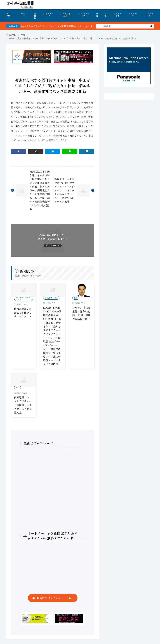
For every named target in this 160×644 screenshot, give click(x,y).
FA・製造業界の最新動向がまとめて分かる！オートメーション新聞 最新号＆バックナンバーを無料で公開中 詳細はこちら (66, 26)
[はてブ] (53, 151)
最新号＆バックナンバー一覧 (54, 598)
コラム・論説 (117, 15)
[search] (151, 26)
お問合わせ (150, 15)
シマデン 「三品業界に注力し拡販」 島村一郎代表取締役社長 (81, 313)
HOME (9, 15)
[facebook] (19, 151)
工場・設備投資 (65, 15)
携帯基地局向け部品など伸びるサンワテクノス (23, 313)
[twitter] (36, 151)
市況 (97, 15)
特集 (106, 15)
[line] (70, 151)
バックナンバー (134, 15)
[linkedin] (87, 151)
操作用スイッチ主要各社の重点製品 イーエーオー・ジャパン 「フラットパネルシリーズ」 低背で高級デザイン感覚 (66, 190)
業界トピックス (48, 15)
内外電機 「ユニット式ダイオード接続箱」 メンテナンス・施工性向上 (23, 405)
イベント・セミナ (83, 15)
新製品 (35, 16)
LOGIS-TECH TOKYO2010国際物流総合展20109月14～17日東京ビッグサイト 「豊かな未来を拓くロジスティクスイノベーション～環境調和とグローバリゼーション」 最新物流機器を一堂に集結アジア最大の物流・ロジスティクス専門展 (52, 336)
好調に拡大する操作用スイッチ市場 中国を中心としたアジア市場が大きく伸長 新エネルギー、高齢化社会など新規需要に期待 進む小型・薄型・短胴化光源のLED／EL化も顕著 (41, 190)
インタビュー (22, 15)
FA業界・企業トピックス (23, 298)
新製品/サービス (51, 298)
